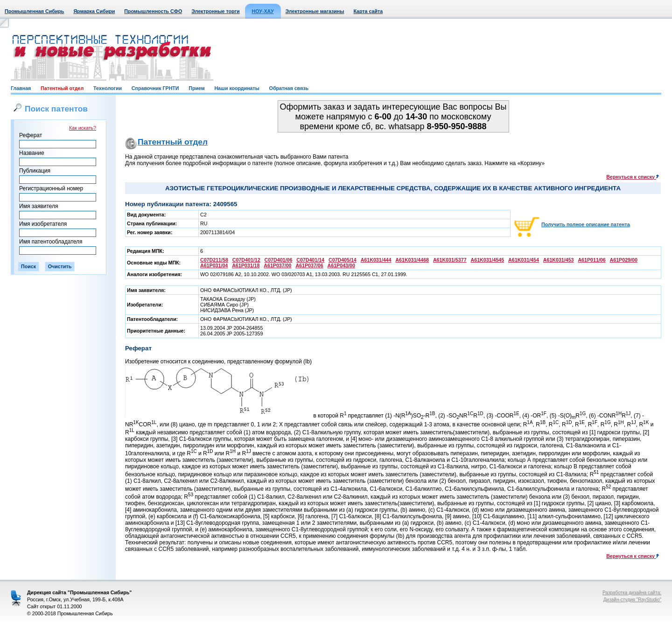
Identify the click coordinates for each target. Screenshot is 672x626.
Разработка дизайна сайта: (632, 593)
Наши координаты (237, 88)
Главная (21, 88)
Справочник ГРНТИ (155, 88)
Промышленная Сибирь (34, 11)
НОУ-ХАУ (263, 11)
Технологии (108, 88)
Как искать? (83, 128)
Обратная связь (289, 88)
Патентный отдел (62, 88)
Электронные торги (215, 11)
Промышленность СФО (153, 11)
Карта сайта (368, 11)
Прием (196, 88)
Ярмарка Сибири (94, 11)
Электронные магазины (315, 11)
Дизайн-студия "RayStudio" (632, 600)
